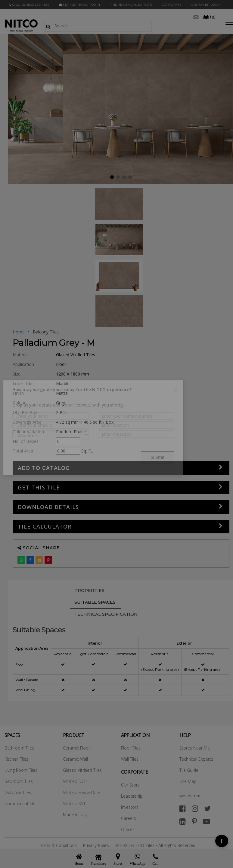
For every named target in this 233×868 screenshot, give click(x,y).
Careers (129, 818)
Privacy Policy (96, 845)
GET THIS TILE (39, 487)
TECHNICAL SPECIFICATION (106, 614)
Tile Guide (189, 770)
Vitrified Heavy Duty (81, 792)
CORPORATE (172, 5)
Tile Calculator (45, 526)
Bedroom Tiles (19, 781)
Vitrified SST (74, 804)
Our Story (130, 785)
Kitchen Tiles (16, 759)
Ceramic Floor (76, 748)
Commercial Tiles (21, 804)
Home (19, 332)
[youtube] (207, 821)
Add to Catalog (44, 468)
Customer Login (206, 5)
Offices (128, 829)
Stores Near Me (195, 748)
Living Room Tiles (21, 770)
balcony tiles (46, 332)
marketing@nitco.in (80, 5)
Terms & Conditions (57, 845)
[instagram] (195, 808)
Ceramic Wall (75, 759)
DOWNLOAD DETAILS (48, 507)
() (209, 17)
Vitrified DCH (75, 781)
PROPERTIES (89, 590)
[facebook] (183, 808)
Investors (130, 807)
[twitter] (207, 808)
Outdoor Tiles (18, 792)
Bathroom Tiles (19, 748)
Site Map (188, 781)
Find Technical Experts (131, 5)
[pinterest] (194, 821)
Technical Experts (196, 759)
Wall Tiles (130, 759)
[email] (196, 17)
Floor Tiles (131, 748)
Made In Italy (75, 815)
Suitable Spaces (95, 602)
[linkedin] (183, 821)
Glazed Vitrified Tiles (82, 770)
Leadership (132, 796)
